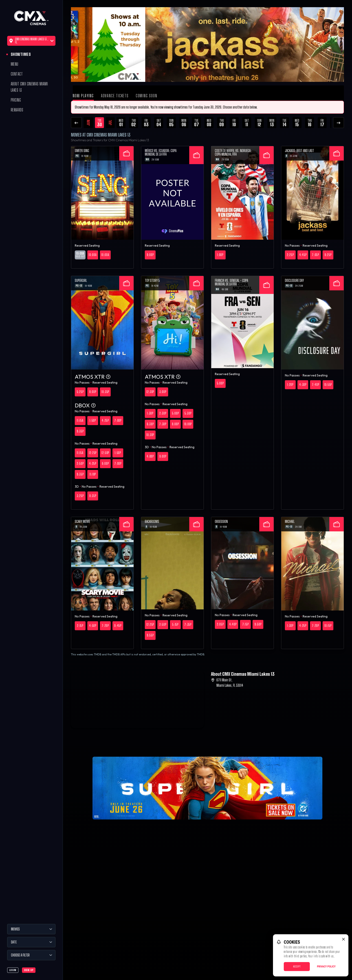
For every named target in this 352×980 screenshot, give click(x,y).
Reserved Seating (87, 246)
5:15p (175, 625)
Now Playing (83, 96)
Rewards (17, 110)
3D (77, 487)
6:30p (150, 424)
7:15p (245, 624)
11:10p (93, 474)
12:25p (93, 453)
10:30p (150, 435)
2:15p (80, 626)
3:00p (163, 392)
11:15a (80, 420)
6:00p (105, 464)
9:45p (118, 626)
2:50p (80, 464)
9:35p (80, 431)
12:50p (105, 453)
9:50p (258, 624)
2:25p (290, 255)
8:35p (93, 496)
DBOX (85, 405)
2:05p (220, 624)
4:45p (303, 255)
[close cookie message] (343, 939)
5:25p (80, 392)
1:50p (93, 420)
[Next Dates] (339, 123)
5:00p (175, 413)
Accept (297, 966)
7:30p (163, 424)
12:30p (150, 392)
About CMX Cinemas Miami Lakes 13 (29, 87)
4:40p (233, 624)
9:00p (150, 255)
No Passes (292, 246)
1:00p (220, 255)
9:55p (150, 635)
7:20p (105, 626)
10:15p (328, 626)
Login (13, 970)
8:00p (93, 392)
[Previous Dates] (76, 123)
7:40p (316, 385)
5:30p (188, 413)
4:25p (105, 420)
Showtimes (21, 54)
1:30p (150, 413)
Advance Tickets (115, 96)
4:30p (303, 385)
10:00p (188, 424)
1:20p (290, 385)
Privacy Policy (326, 967)
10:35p (105, 392)
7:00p (118, 420)
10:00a (93, 255)
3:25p (80, 496)
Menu (15, 64)
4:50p (93, 626)
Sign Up (29, 970)
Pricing (16, 100)
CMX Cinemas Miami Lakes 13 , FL (31, 41)
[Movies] (31, 929)
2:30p (163, 413)
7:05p (315, 255)
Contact (17, 74)
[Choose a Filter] (31, 955)
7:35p (188, 625)
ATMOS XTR (93, 377)
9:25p (328, 255)
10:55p (328, 385)
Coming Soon (147, 96)
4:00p (150, 456)
